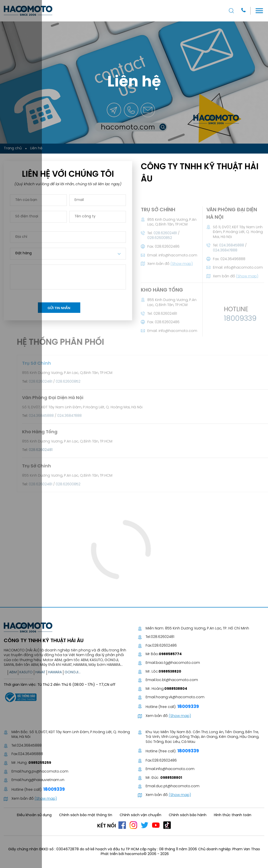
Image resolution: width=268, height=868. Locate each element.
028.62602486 (164, 646)
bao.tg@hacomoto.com (178, 663)
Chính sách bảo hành (188, 815)
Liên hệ (36, 148)
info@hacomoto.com (175, 769)
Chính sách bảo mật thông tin (86, 815)
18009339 (188, 707)
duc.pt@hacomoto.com (178, 786)
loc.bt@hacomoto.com (177, 680)
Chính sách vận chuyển (140, 815)
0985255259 (40, 763)
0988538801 (171, 778)
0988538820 (170, 672)
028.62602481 (163, 637)
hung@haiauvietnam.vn (43, 780)
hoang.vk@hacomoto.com (180, 697)
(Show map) (180, 716)
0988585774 (170, 654)
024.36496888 (30, 754)
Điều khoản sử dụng (34, 815)
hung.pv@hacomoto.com (45, 772)
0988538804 (176, 689)
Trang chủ (13, 148)
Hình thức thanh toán (233, 815)
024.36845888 (29, 746)
